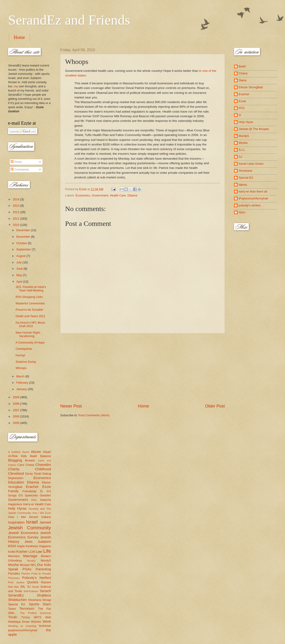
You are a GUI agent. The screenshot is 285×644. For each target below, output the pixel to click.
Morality (31, 561)
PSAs (27, 569)
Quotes (33, 582)
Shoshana (35, 600)
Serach (45, 591)
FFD (242, 108)
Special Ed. (17, 604)
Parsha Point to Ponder (36, 574)
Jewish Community (30, 528)
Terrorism (27, 608)
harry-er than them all (253, 191)
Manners (14, 556)
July (19, 262)
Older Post (215, 406)
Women (36, 622)
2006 (16, 416)
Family (13, 491)
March (21, 376)
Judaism (44, 541)
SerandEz (16, 595)
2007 (16, 410)
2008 (16, 404)
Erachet (32, 487)
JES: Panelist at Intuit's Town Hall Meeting (31, 289)
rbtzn (242, 212)
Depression (16, 478)
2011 (16, 219)
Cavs (21, 465)
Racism (46, 582)
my (16, 86)
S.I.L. (242, 150)
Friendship (29, 491)
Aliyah (47, 452)
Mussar (25, 565)
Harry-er (29, 504)
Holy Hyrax (17, 508)
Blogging (15, 460)
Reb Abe (14, 587)
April (20, 282)
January (22, 389)
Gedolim (45, 495)
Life (47, 551)
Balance (46, 456)
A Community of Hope (30, 343)
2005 (16, 423)
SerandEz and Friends (69, 20)
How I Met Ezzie (42, 513)
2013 (16, 206)
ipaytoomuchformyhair (23, 630)
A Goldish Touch (19, 452)
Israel (32, 522)
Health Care (118, 195)
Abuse (36, 452)
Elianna (33, 482)
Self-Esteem (31, 591)
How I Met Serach (23, 517)
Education (16, 482)
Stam (47, 604)
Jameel (45, 522)
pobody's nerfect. (250, 205)
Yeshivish (45, 626)
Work (47, 621)
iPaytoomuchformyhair (253, 198)
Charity (14, 469)
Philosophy (14, 578)
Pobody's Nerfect (37, 578)
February (23, 383)
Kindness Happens (38, 546)
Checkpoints (24, 349)
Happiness (15, 504)
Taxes (12, 609)
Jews (28, 541)
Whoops (21, 368)
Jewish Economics (23, 533)
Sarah (36, 587)
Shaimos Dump (26, 362)
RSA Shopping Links (29, 297)
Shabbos (44, 595)
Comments (20, 169)
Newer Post (71, 406)
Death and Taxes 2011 (30, 316)
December (24, 230)
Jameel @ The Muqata (254, 129)
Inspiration (16, 522)
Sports (34, 604)
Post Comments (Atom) (94, 415)
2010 (16, 225)
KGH (12, 546)
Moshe (13, 565)
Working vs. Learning (22, 626)
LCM (32, 552)
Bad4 (33, 456)
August (21, 256)
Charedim (43, 465)
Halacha (46, 500)
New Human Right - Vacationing (28, 334)
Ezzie (47, 487)
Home (19, 37)
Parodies (14, 573)
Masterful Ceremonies (30, 303)
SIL (23, 586)
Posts (16, 162)
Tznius (25, 617)
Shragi (47, 600)
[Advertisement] (142, 368)
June (20, 269)
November (24, 237)
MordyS (46, 560)
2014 (16, 199)
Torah (13, 617)
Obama (132, 195)
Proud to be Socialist (29, 310)
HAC (34, 500)
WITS (38, 617)
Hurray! (20, 355)
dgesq (243, 185)
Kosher (22, 551)
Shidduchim (17, 600)
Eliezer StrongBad (251, 87)
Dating (47, 474)
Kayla (21, 546)
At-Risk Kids (17, 456)
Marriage (30, 556)
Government (100, 195)
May (19, 275)
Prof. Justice (16, 582)
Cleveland (16, 473)
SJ (29, 587)
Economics (83, 195)
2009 (16, 397)
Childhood (43, 469)
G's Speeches (28, 495)
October (22, 243)
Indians (46, 517)
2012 (16, 212)
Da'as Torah (33, 474)
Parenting (43, 569)
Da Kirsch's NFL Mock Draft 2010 (30, 324)
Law (39, 551)
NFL (33, 565)
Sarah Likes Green (251, 164)
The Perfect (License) (36, 613)
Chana (30, 465)
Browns (30, 460)
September (24, 249)
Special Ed (246, 178)
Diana (243, 80)
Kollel (12, 552)
